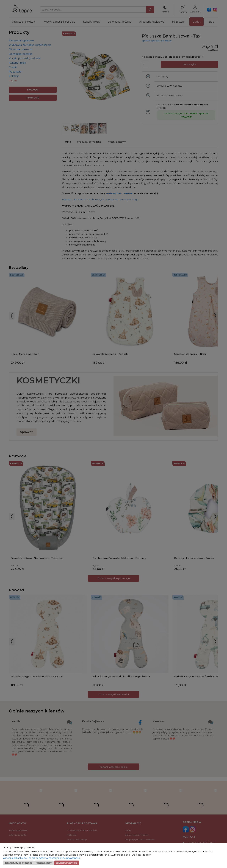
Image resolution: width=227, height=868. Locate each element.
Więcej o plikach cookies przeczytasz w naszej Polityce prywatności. (42, 858)
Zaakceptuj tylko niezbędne (18, 863)
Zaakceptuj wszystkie (66, 863)
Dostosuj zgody (44, 863)
